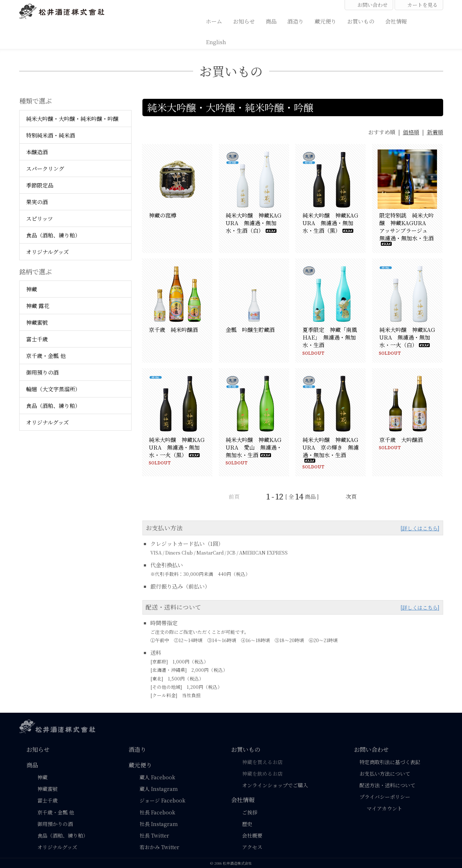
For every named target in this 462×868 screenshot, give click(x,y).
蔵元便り (325, 21)
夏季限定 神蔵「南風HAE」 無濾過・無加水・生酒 (330, 337)
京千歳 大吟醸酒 (401, 440)
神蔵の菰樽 (163, 215)
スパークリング (45, 168)
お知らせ (244, 21)
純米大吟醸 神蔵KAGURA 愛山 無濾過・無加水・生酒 (254, 447)
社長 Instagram (159, 824)
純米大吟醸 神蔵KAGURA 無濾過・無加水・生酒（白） (254, 223)
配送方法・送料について (387, 785)
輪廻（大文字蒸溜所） (53, 389)
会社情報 (396, 21)
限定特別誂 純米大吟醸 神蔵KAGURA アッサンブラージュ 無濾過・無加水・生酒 (407, 229)
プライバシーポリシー (385, 797)
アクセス (252, 847)
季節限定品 (40, 185)
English (216, 41)
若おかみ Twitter (159, 847)
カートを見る (419, 5)
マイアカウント (381, 808)
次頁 (351, 496)
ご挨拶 (250, 812)
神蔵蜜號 (37, 322)
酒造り (295, 21)
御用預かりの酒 (55, 824)
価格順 (411, 132)
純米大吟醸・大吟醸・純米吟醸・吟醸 (72, 119)
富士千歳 (37, 339)
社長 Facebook (157, 812)
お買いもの (361, 21)
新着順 (435, 132)
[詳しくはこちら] (420, 528)
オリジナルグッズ (47, 252)
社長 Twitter (154, 835)
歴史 (247, 824)
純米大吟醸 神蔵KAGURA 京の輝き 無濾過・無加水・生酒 (331, 449)
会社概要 (252, 835)
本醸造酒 (37, 152)
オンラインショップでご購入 (275, 785)
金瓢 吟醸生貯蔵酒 (250, 330)
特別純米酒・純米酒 (51, 135)
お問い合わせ (369, 5)
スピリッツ (39, 218)
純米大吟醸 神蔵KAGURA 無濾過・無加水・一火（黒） (177, 447)
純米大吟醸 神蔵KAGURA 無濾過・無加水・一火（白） (407, 337)
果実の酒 (37, 202)
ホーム (214, 21)
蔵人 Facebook (157, 777)
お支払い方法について (385, 774)
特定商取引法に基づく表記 (390, 762)
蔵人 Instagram (159, 789)
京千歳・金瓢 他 (46, 356)
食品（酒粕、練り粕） (53, 235)
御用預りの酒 (42, 372)
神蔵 (32, 289)
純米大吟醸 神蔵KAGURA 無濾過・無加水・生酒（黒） (330, 223)
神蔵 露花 (38, 306)
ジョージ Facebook (163, 800)
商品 (271, 21)
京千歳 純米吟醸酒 (173, 330)
